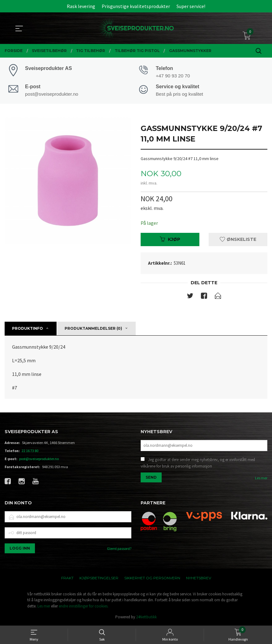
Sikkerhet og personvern (152, 578)
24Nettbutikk (146, 618)
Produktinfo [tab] (28, 329)
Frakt (67, 578)
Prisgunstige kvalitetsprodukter (136, 6)
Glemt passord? (119, 549)
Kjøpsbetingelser (99, 578)
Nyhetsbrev (199, 578)
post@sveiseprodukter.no (39, 459)
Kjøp (170, 240)
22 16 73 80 (30, 451)
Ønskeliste (238, 240)
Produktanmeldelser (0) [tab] (93, 329)
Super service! (191, 6)
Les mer (261, 479)
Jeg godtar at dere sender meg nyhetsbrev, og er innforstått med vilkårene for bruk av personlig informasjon (198, 464)
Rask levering (81, 6)
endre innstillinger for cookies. (84, 606)
